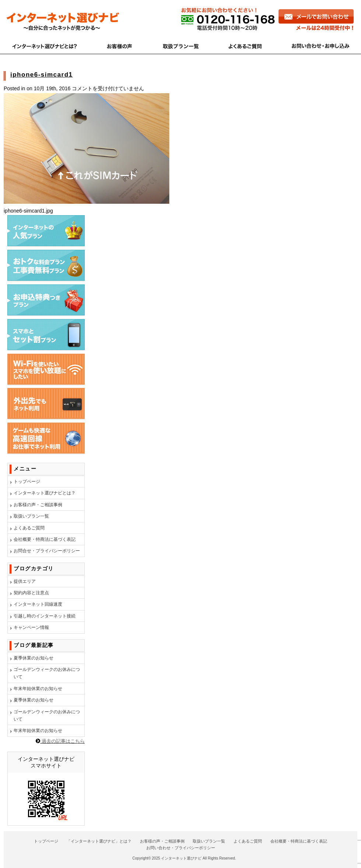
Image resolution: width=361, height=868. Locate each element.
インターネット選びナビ (181, 858)
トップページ (27, 482)
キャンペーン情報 (31, 627)
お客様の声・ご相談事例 (38, 505)
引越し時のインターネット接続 (45, 616)
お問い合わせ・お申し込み (317, 45)
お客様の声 (120, 45)
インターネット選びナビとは (49, 45)
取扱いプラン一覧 (31, 516)
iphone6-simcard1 (42, 75)
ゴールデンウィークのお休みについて (47, 673)
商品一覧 (181, 45)
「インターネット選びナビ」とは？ (99, 841)
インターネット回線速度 (38, 604)
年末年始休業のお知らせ (38, 689)
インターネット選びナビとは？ (45, 493)
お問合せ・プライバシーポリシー (47, 551)
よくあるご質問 (246, 45)
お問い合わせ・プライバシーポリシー (181, 848)
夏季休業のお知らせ (34, 658)
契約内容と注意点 (31, 593)
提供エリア (25, 581)
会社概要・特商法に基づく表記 (45, 539)
